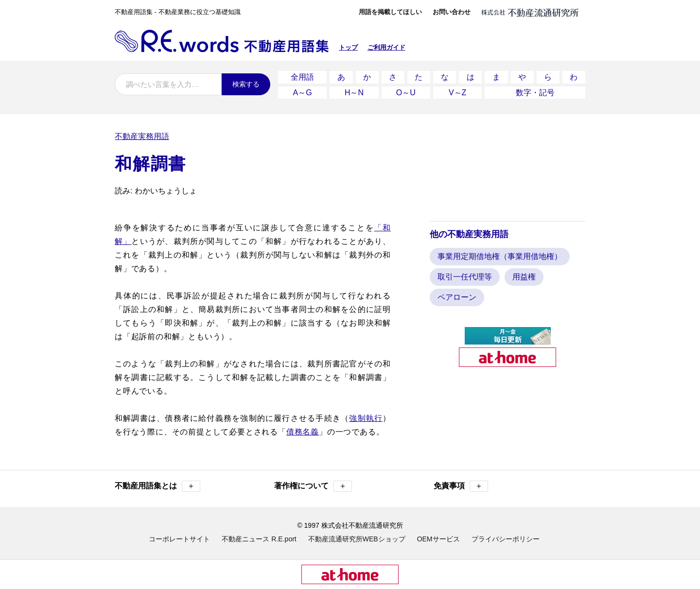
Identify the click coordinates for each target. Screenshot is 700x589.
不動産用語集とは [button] (157, 486)
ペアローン (457, 297)
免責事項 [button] (461, 486)
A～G (303, 92)
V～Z (457, 92)
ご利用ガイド (386, 47)
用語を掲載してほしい (390, 12)
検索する (246, 84)
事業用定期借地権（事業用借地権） (500, 256)
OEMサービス (438, 538)
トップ (348, 47)
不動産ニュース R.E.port (259, 538)
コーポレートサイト (179, 538)
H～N (354, 92)
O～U (406, 92)
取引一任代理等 (465, 276)
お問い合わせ (452, 12)
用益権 (524, 276)
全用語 (302, 77)
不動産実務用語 (142, 136)
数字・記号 (535, 92)
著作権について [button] (313, 486)
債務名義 (303, 431)
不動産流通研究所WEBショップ (357, 538)
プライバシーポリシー (506, 538)
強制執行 (366, 418)
